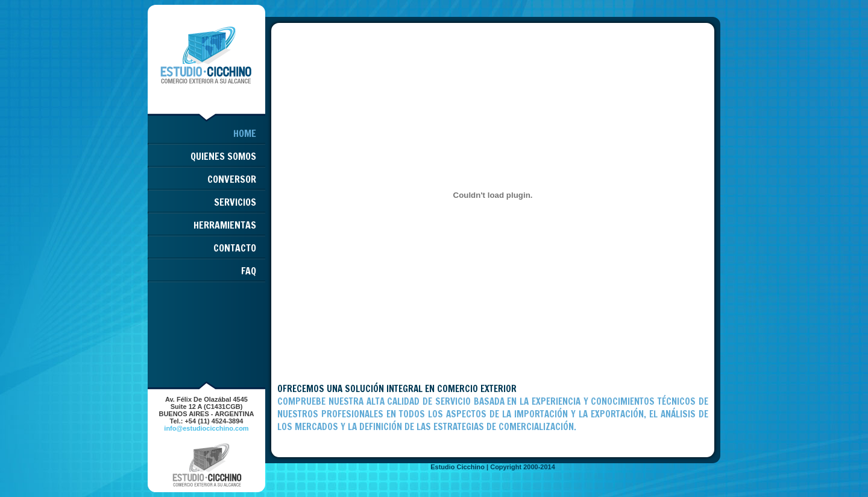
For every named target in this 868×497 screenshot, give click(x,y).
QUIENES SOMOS (223, 156)
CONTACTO (235, 248)
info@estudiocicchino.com (206, 428)
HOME (245, 133)
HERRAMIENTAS (225, 225)
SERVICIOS (235, 202)
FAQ (249, 271)
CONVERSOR (232, 179)
